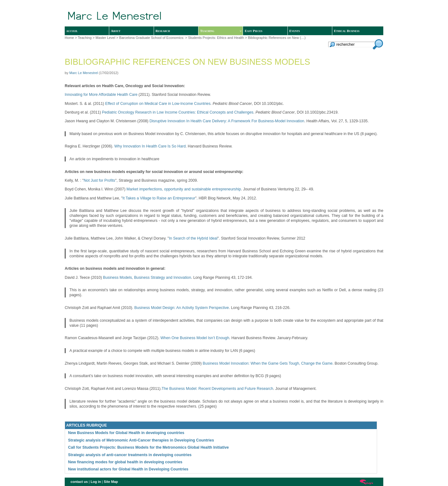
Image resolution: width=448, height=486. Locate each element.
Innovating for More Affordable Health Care (101, 95)
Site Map (111, 482)
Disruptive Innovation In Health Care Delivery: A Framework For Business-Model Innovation (227, 121)
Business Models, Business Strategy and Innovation (147, 278)
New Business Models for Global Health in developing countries (126, 433)
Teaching (221, 31)
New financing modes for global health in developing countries (125, 462)
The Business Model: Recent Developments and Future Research (217, 389)
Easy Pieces (253, 31)
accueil (72, 31)
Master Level (105, 38)
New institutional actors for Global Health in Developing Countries (128, 469)
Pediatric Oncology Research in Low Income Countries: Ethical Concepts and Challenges (178, 112)
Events (295, 31)
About (116, 31)
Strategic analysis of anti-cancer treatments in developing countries (130, 455)
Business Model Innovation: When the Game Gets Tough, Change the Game (267, 363)
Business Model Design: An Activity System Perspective (182, 308)
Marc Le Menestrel (84, 73)
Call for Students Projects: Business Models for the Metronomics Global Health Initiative (149, 447)
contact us (79, 482)
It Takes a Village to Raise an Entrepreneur (159, 198)
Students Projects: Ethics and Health (216, 38)
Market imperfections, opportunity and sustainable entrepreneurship (184, 189)
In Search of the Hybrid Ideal (193, 238)
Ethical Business (347, 31)
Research (163, 31)
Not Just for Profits (99, 180)
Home (69, 38)
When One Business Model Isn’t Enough (195, 338)
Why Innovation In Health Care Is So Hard (150, 146)
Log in (96, 482)
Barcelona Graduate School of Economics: (152, 38)
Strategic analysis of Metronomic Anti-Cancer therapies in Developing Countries (141, 440)
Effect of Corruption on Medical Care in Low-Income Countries (158, 104)
